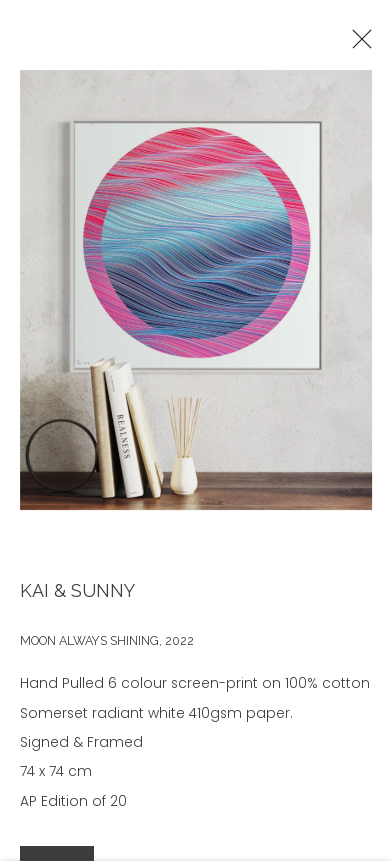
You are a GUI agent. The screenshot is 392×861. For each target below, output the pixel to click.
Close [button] (359, 45)
